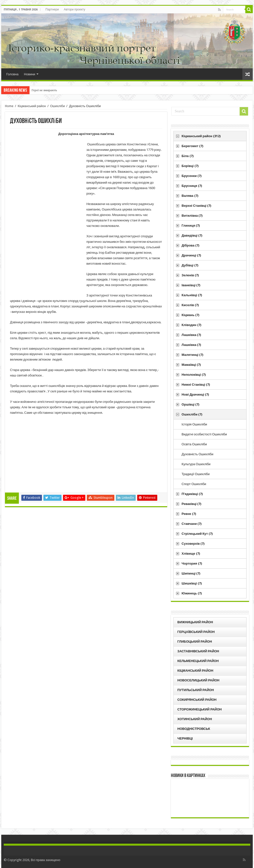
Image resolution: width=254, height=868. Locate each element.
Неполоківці (194, 375)
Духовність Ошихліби (197, 454)
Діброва (190, 245)
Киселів (190, 305)
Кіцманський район (32, 106)
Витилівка (192, 216)
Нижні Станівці (196, 385)
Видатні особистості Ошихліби (204, 434)
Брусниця (192, 186)
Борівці (190, 166)
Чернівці (185, 738)
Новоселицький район (198, 680)
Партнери (52, 9)
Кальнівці (192, 295)
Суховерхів (193, 544)
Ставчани (191, 524)
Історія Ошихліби (194, 424)
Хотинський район (195, 719)
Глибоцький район (195, 641)
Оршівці (190, 404)
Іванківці (191, 285)
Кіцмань (190, 315)
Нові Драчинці (195, 394)
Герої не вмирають (44, 90)
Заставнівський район (198, 651)
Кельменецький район (198, 661)
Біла (187, 156)
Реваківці (191, 504)
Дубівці (190, 265)
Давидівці (192, 235)
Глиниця (191, 226)
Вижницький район (195, 622)
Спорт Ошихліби (194, 484)
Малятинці (192, 355)
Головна (12, 74)
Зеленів (190, 275)
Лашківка (191, 335)
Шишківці (192, 583)
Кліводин (191, 325)
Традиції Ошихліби (196, 474)
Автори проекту (74, 9)
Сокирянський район (197, 700)
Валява (190, 196)
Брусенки (191, 176)
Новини (30, 74)
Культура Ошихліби (196, 464)
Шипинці (191, 573)
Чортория (192, 563)
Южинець (192, 593)
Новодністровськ (194, 729)
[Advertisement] (47, 218)
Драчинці (191, 255)
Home (9, 106)
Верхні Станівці (196, 206)
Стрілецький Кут (197, 534)
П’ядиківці (192, 494)
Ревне (189, 514)
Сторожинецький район (200, 709)
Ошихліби (57, 106)
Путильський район (196, 690)
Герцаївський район (196, 632)
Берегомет (192, 146)
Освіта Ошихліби (194, 444)
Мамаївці (191, 365)
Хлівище (191, 554)
